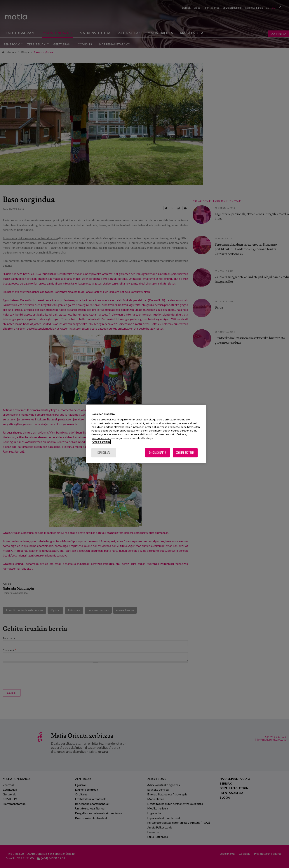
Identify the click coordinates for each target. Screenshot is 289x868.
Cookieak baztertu (185, 453)
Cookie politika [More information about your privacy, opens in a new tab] (101, 442)
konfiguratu (104, 453)
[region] (146, 434)
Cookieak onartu (157, 453)
